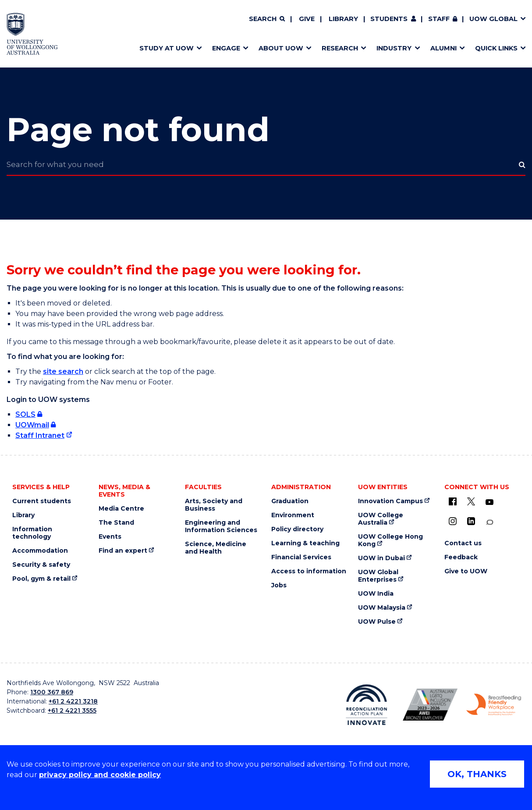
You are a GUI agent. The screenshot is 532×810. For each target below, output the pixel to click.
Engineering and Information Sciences (221, 526)
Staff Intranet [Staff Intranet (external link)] (40, 435)
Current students (42, 501)
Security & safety (41, 565)
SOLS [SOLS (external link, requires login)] (25, 414)
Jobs (279, 585)
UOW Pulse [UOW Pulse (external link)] (377, 622)
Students (389, 19)
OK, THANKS (477, 774)
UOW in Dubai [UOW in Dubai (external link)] (381, 558)
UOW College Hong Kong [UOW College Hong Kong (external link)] (390, 540)
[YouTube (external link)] (489, 502)
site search (63, 371)
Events (110, 537)
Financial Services (301, 557)
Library (343, 19)
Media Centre (121, 509)
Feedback (461, 557)
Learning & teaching (305, 543)
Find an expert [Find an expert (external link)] (123, 551)
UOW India (376, 594)
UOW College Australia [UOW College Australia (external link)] (381, 519)
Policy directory (297, 529)
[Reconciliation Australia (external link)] (367, 705)
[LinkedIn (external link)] (471, 521)
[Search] (267, 19)
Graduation (290, 501)
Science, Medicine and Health (216, 548)
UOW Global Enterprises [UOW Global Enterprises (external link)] (378, 576)
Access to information (309, 571)
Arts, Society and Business (214, 505)
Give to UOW (466, 571)
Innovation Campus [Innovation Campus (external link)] (390, 501)
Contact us (463, 543)
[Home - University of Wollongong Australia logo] (32, 34)
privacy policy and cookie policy (100, 775)
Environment (293, 515)
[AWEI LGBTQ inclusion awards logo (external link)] (430, 705)
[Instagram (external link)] (453, 521)
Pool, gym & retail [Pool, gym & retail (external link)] (41, 579)
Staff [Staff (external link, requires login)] (439, 19)
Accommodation (40, 551)
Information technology (32, 533)
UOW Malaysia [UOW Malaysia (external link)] (382, 608)
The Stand (116, 523)
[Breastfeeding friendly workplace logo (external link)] (494, 705)
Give (307, 19)
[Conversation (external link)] (489, 522)
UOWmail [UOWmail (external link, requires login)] (32, 425)
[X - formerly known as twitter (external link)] (471, 501)
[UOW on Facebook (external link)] (453, 501)
